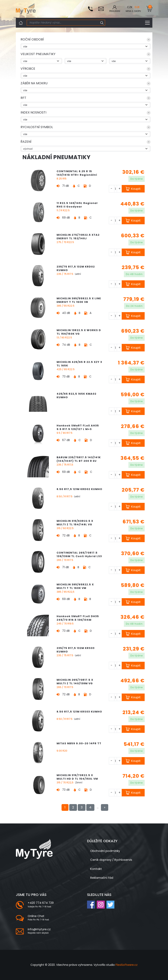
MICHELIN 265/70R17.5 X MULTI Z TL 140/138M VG (75, 682)
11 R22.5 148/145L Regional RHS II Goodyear (77, 205)
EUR (137, 7)
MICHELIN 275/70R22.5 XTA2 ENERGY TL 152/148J (78, 237)
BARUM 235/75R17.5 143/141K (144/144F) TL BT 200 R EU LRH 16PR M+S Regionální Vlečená (79, 463)
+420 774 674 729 (41, 903)
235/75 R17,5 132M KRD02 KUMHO (76, 268)
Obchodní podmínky (105, 851)
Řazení (26, 142)
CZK (130, 7)
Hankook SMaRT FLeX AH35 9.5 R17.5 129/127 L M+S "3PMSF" (78, 429)
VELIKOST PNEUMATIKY (38, 54)
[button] (86, 40)
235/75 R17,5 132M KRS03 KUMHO (76, 650)
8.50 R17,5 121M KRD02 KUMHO (79, 489)
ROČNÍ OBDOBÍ (32, 39)
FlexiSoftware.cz (127, 965)
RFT (23, 98)
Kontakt (96, 869)
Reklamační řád (102, 878)
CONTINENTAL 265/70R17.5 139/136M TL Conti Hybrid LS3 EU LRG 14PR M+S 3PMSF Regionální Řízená (79, 558)
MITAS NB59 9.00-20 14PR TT (79, 743)
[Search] (63, 23)
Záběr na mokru (34, 83)
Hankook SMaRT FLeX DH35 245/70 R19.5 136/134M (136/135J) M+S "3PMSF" (78, 620)
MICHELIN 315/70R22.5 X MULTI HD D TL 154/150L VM (77, 777)
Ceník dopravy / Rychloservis (111, 860)
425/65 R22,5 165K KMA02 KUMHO (76, 396)
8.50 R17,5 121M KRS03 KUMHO (79, 712)
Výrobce (28, 69)
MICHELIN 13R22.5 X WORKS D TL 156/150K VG (79, 332)
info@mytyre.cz (39, 929)
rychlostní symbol (37, 127)
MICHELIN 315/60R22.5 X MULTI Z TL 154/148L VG (75, 523)
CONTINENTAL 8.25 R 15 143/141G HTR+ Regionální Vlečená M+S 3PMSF (77, 175)
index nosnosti (33, 112)
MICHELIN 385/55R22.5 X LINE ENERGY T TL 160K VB (79, 300)
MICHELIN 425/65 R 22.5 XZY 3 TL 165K (79, 364)
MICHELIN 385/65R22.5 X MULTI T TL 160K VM (75, 586)
